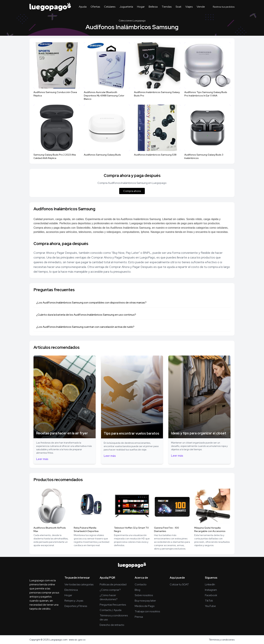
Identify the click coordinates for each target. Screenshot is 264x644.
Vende (201, 7)
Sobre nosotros (144, 595)
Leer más (42, 459)
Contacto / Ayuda (111, 610)
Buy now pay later (145, 601)
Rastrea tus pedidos (224, 7)
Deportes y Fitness (76, 606)
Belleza (153, 7)
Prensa (139, 617)
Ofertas (95, 7)
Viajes (189, 7)
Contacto (141, 584)
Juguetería (126, 7)
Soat (178, 7)
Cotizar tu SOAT (179, 584)
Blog (137, 590)
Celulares (110, 7)
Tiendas (167, 7)
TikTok (209, 601)
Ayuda (83, 7)
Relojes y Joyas (74, 601)
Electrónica (71, 590)
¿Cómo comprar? (110, 590)
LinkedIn (210, 584)
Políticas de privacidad (113, 584)
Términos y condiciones (222, 640)
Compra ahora (132, 191)
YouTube (210, 606)
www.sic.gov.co (77, 640)
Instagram (211, 590)
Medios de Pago (145, 606)
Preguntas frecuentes (113, 605)
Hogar (141, 7)
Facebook (211, 595)
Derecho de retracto (112, 625)
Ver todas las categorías (79, 584)
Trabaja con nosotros (147, 611)
